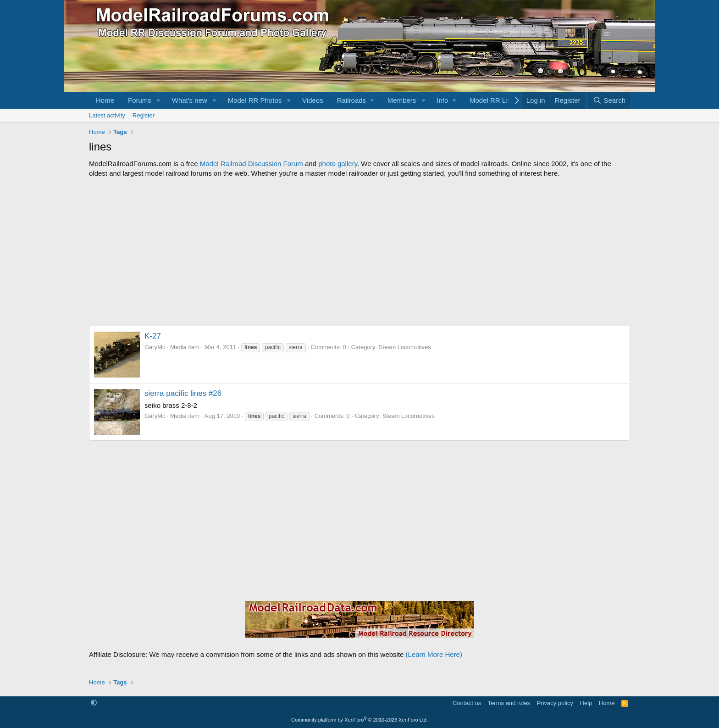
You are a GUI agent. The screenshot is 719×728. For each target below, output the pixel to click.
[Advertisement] (359, 252)
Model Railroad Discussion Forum (252, 164)
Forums (140, 100)
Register (144, 115)
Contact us (467, 703)
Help (586, 703)
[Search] (609, 100)
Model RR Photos (255, 100)
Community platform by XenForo (359, 720)
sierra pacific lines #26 (183, 393)
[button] (159, 100)
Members (402, 100)
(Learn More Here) (434, 654)
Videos (313, 100)
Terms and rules (509, 703)
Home (105, 100)
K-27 (153, 336)
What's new (190, 100)
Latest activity (107, 115)
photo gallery (338, 164)
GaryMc (155, 347)
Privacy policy (555, 703)
